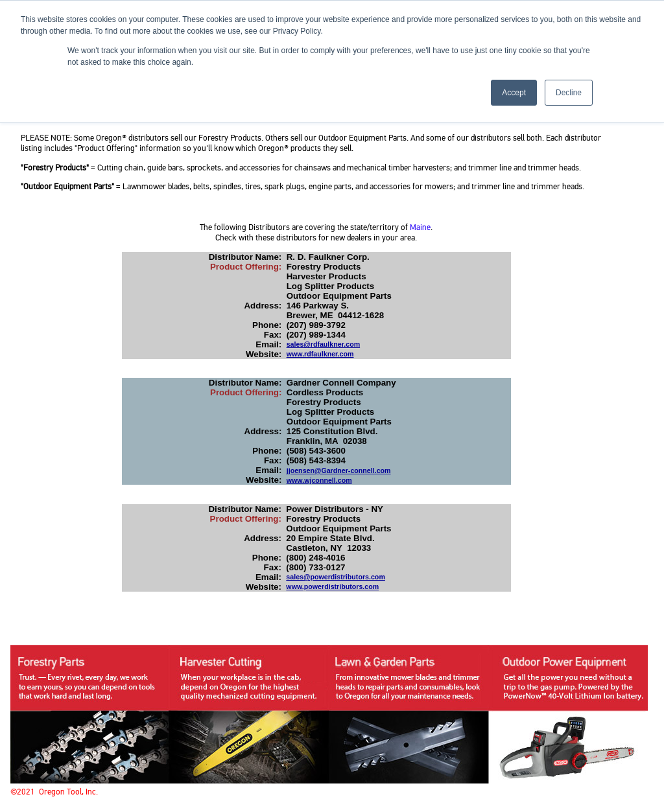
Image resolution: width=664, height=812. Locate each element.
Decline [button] (569, 93)
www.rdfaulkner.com (320, 354)
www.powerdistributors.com (332, 586)
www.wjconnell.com (319, 480)
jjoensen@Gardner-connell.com (339, 470)
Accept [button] (514, 93)
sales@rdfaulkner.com (323, 344)
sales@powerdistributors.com (336, 577)
